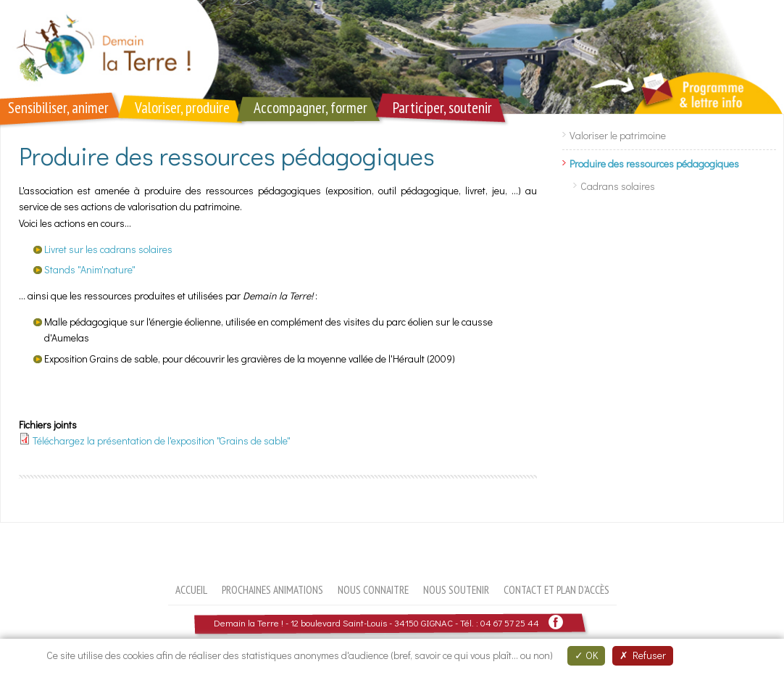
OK (586, 655)
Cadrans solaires (618, 186)
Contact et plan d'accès (556, 589)
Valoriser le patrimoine (618, 135)
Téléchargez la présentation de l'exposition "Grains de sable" (162, 440)
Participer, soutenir (442, 108)
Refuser (643, 655)
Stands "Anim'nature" (90, 269)
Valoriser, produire (182, 108)
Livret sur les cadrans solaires (108, 249)
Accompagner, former (310, 108)
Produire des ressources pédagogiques (654, 163)
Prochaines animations (272, 589)
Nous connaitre (373, 589)
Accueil (191, 589)
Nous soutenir (456, 589)
